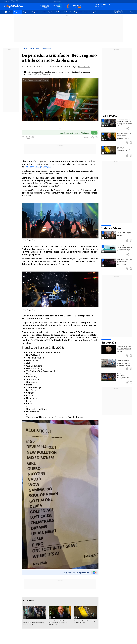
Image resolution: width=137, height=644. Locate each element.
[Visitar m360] (118, 13)
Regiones (35, 12)
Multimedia (68, 12)
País (10, 12)
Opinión (51, 12)
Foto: (25, 80)
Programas (78, 12)
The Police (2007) (33, 167)
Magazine (18, 12)
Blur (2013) (48, 167)
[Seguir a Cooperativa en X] (14, 1)
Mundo (43, 12)
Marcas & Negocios (91, 12)
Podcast (59, 12)
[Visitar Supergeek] (121, 13)
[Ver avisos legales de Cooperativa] (115, 13)
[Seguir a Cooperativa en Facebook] (12, 1)
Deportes (27, 12)
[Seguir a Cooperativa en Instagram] (17, 1)
